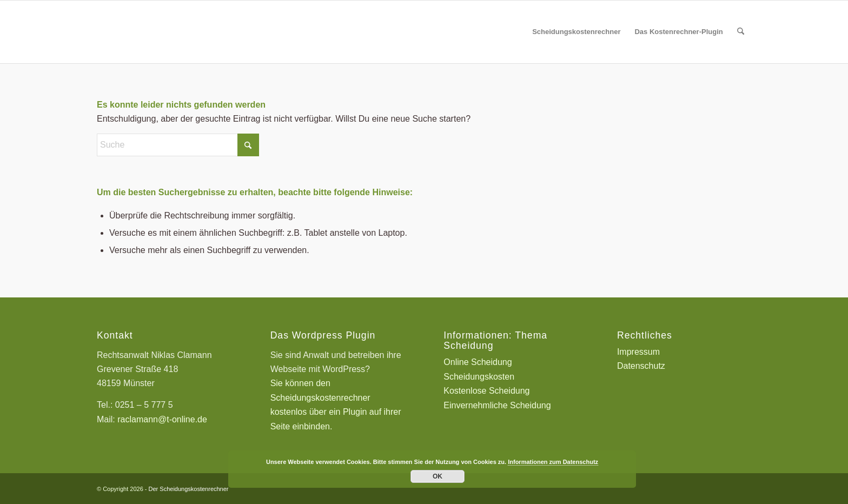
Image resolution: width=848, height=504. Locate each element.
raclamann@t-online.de (162, 419)
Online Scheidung (478, 362)
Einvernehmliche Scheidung (497, 405)
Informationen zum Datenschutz (553, 462)
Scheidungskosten (479, 377)
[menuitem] (576, 32)
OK (438, 476)
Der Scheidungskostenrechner (189, 489)
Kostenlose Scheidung (486, 391)
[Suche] (741, 32)
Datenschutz (641, 366)
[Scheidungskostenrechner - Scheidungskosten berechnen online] (178, 32)
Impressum (638, 352)
